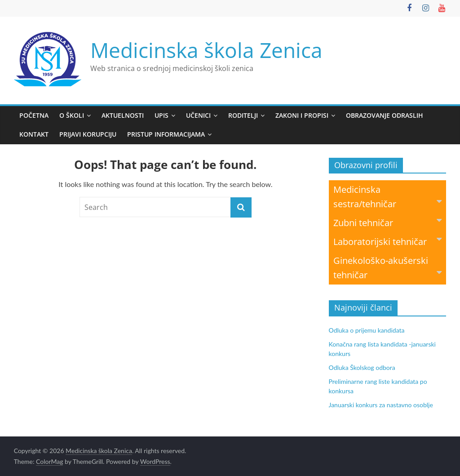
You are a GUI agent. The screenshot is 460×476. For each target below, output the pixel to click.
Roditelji (243, 115)
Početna (34, 115)
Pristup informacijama (166, 134)
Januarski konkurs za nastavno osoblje (381, 405)
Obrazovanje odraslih (385, 115)
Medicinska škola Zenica (206, 50)
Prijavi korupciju (88, 134)
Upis (161, 115)
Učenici (198, 115)
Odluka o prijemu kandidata (367, 330)
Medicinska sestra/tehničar (388, 197)
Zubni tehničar (388, 222)
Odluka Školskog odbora (362, 367)
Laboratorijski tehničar (388, 241)
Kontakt (34, 134)
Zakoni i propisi (302, 115)
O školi (72, 115)
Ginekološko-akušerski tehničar (388, 268)
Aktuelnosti (123, 115)
